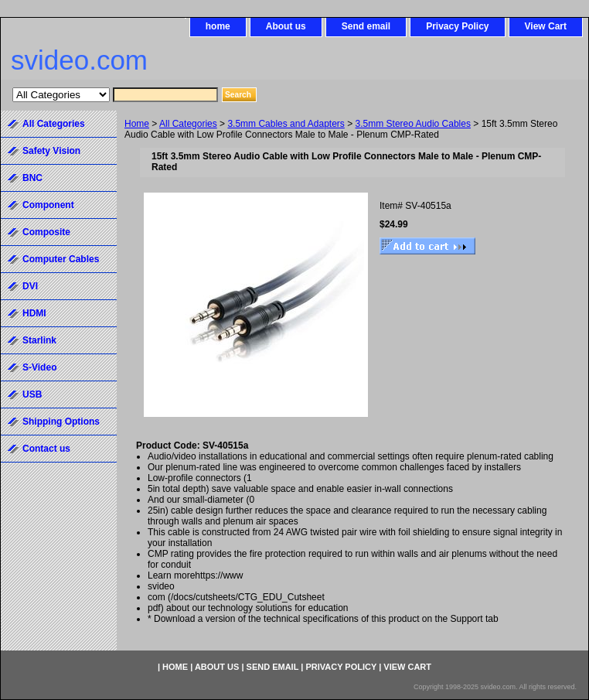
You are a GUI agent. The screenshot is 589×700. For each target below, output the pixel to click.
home (218, 26)
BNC (32, 178)
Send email (366, 26)
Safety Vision (51, 151)
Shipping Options (61, 422)
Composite (46, 232)
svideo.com (79, 60)
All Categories (188, 124)
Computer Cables (61, 259)
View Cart (546, 26)
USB (32, 394)
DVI (30, 286)
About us (286, 26)
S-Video (39, 367)
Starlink (39, 340)
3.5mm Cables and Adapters (286, 124)
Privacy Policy (457, 26)
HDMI (34, 313)
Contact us (46, 449)
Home (137, 124)
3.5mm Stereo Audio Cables (413, 124)
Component (48, 205)
